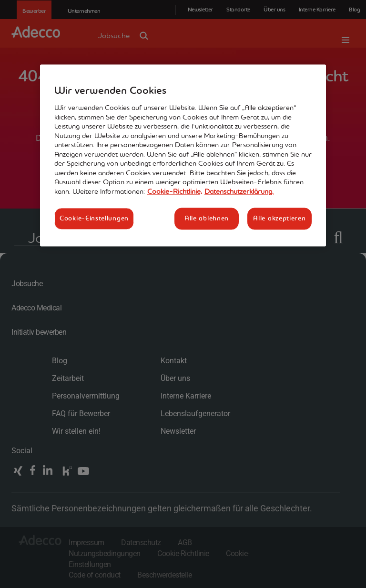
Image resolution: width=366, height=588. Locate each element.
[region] (183, 155)
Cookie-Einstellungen (94, 218)
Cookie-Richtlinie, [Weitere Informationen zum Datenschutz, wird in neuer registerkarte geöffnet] (175, 191)
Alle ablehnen (207, 218)
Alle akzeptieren (279, 218)
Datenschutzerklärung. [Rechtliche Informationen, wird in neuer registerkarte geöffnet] (239, 191)
